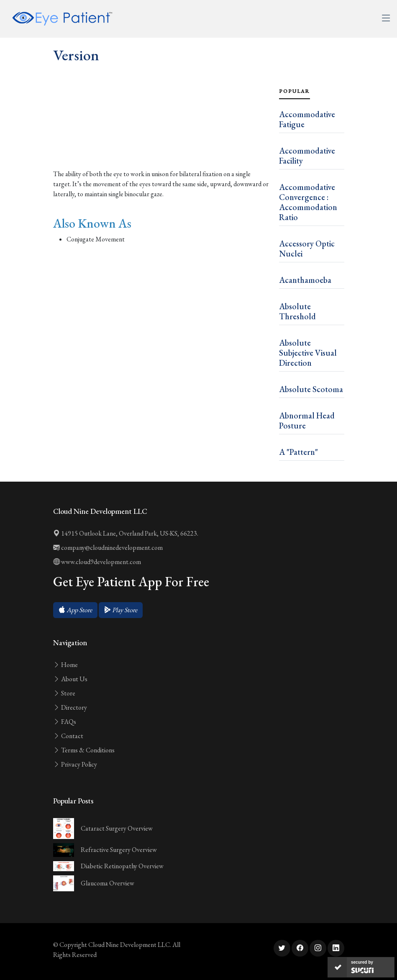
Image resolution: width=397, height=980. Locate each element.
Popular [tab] (295, 91)
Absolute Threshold (297, 311)
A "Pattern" (298, 452)
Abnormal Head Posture (307, 421)
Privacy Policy (75, 764)
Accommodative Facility (307, 156)
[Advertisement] (161, 135)
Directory (70, 707)
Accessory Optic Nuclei (307, 249)
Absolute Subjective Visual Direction (308, 353)
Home (65, 665)
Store (64, 693)
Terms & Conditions (84, 750)
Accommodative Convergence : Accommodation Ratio (308, 202)
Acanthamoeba (305, 280)
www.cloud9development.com (97, 562)
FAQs (65, 722)
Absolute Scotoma (311, 389)
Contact (68, 736)
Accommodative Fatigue (307, 119)
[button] (75, 610)
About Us (70, 679)
